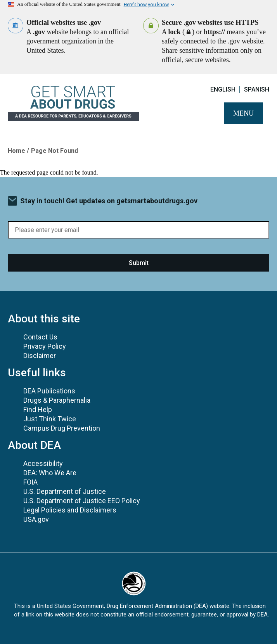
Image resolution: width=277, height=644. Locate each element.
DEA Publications (49, 391)
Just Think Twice (50, 419)
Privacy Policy (45, 346)
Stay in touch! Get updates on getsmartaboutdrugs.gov (109, 201)
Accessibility (43, 463)
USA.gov (36, 519)
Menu (243, 113)
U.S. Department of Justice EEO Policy (82, 501)
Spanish (257, 89)
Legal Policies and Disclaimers (70, 510)
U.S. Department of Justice (65, 491)
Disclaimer (40, 356)
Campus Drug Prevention (62, 428)
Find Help (38, 409)
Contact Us (40, 337)
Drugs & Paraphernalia (57, 400)
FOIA (30, 482)
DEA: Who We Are (50, 473)
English (223, 89)
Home (16, 151)
